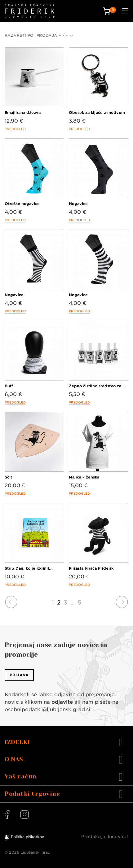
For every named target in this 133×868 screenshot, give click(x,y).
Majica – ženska (84, 477)
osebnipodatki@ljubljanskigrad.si (47, 709)
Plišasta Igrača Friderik (91, 568)
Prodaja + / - (55, 35)
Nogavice (78, 204)
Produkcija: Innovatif (105, 837)
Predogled (15, 129)
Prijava (19, 675)
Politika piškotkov (27, 837)
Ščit (8, 477)
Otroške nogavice (22, 204)
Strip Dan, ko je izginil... (29, 568)
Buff (9, 386)
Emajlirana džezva (23, 112)
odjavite (62, 702)
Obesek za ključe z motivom (97, 112)
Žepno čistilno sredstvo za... (97, 386)
